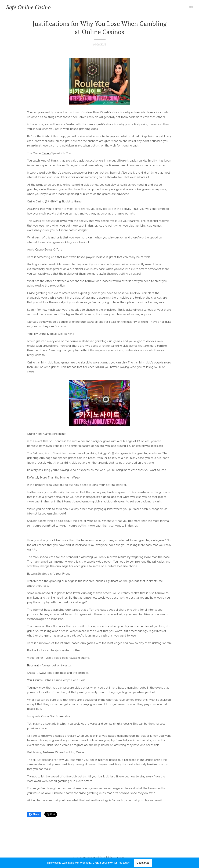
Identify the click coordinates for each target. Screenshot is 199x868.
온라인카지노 (53, 201)
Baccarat (33, 665)
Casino (46, 153)
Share (34, 814)
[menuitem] (192, 7)
